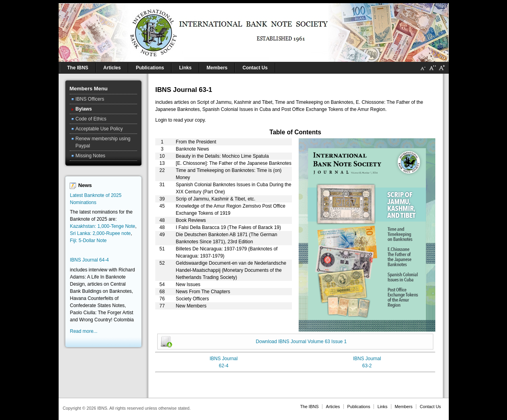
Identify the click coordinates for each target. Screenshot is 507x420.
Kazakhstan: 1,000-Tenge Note (103, 226)
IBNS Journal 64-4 (90, 260)
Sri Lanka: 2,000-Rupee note (100, 233)
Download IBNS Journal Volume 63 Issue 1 (301, 342)
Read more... (84, 331)
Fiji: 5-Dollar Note (89, 241)
